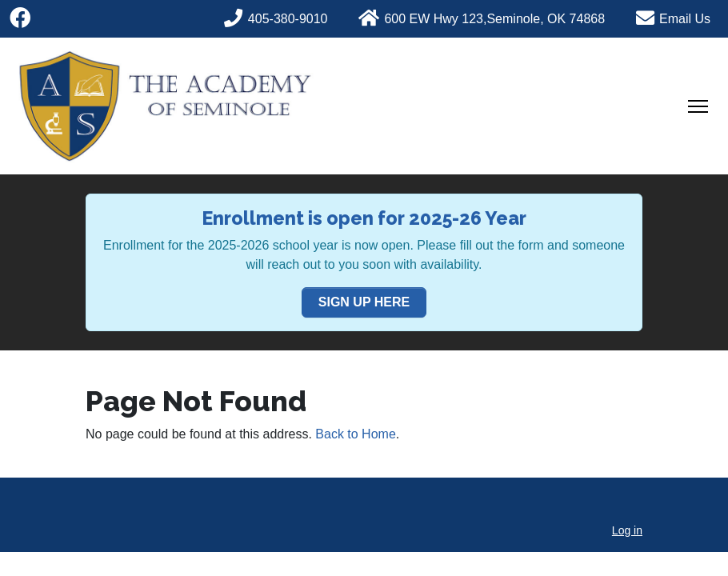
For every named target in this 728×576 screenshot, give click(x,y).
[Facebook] (20, 18)
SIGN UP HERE (364, 302)
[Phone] (285, 17)
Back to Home (355, 434)
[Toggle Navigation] (698, 106)
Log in (627, 530)
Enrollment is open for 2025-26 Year (364, 218)
